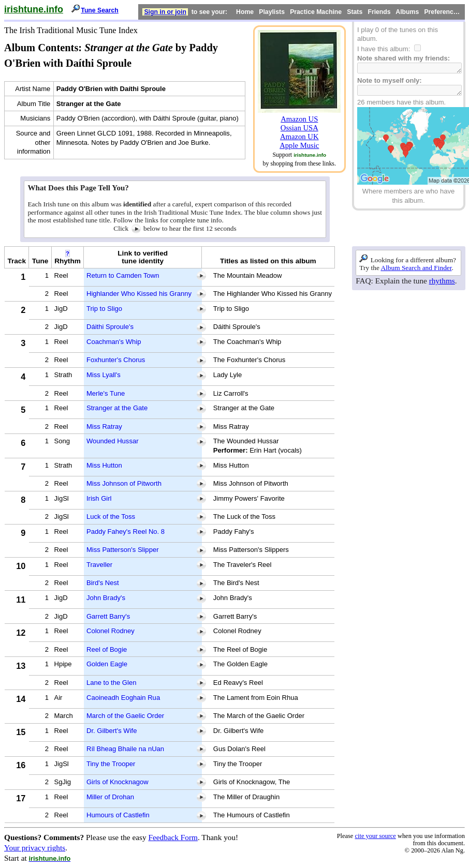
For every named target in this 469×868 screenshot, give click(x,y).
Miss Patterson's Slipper (123, 550)
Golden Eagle (107, 664)
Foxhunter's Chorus (116, 360)
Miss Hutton (104, 465)
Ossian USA (299, 128)
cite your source (375, 836)
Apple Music (299, 145)
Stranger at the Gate (117, 408)
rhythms (442, 281)
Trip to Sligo (104, 309)
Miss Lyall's (104, 375)
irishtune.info (34, 9)
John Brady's (106, 598)
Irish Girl (99, 498)
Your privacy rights (35, 848)
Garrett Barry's (108, 616)
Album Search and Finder (416, 268)
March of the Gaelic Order (125, 716)
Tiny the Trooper (111, 764)
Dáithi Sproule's (110, 327)
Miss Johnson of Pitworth (124, 483)
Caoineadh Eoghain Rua (123, 698)
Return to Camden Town (123, 275)
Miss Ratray (104, 426)
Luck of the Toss (111, 517)
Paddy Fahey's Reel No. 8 (126, 532)
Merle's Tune (106, 393)
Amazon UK (299, 137)
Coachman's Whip (114, 342)
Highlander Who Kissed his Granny (139, 294)
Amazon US (299, 119)
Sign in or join (165, 12)
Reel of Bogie (107, 649)
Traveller (99, 565)
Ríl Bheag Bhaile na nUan (125, 749)
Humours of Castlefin (118, 815)
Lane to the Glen (111, 683)
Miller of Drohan (110, 797)
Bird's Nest (103, 583)
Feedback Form (173, 837)
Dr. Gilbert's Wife (112, 731)
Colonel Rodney (111, 631)
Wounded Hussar (113, 441)
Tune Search (100, 10)
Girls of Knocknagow (118, 782)
